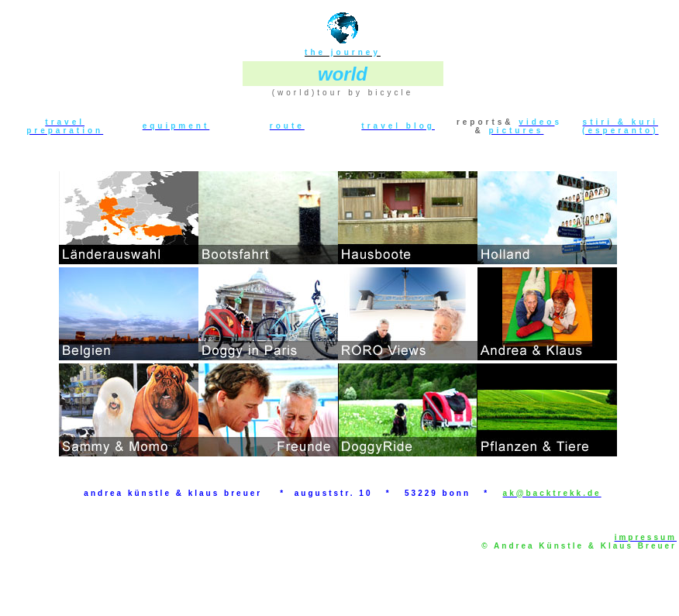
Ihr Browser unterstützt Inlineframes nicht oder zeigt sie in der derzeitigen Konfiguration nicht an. (338, 312)
